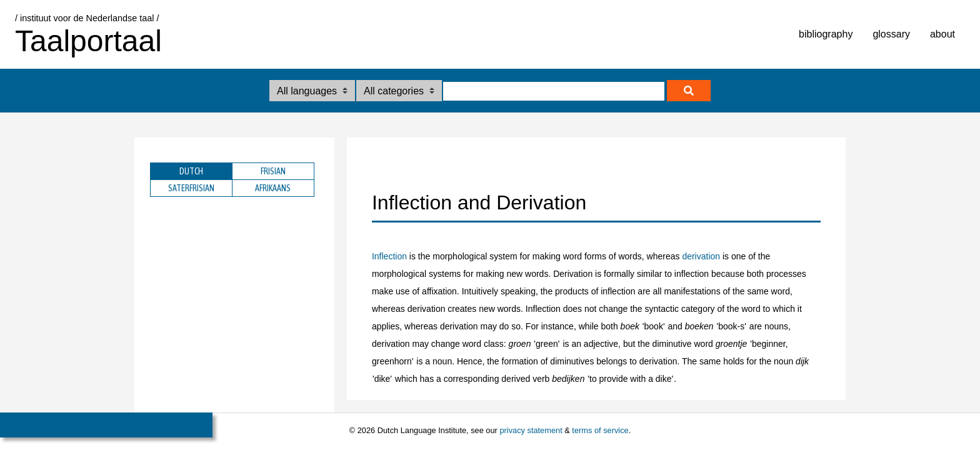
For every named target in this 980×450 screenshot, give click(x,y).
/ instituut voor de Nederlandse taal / (87, 18)
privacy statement (531, 430)
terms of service (600, 430)
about (942, 34)
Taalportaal (88, 41)
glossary (891, 34)
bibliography (826, 34)
